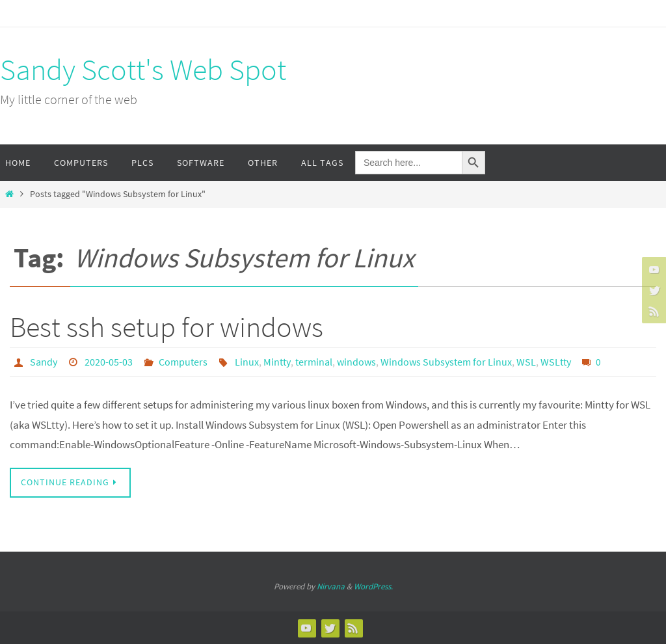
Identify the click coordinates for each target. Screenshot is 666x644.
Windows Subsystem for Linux (446, 362)
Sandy (44, 362)
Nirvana (331, 586)
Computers (183, 362)
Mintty (277, 362)
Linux (247, 362)
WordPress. (373, 586)
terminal (314, 362)
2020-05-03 (109, 362)
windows (356, 362)
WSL (526, 362)
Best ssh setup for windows (166, 327)
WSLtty (556, 362)
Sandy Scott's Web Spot (143, 70)
